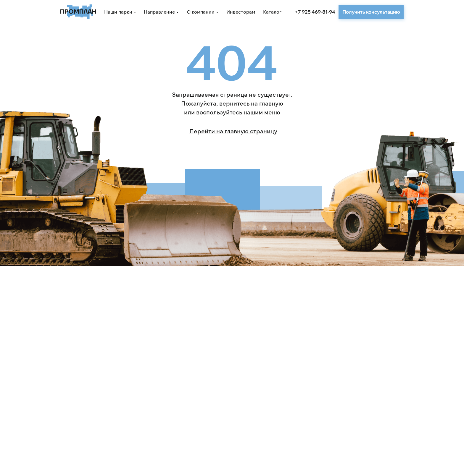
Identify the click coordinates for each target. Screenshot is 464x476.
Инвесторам (241, 12)
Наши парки (118, 12)
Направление (159, 12)
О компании (201, 12)
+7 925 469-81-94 (315, 12)
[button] (371, 12)
